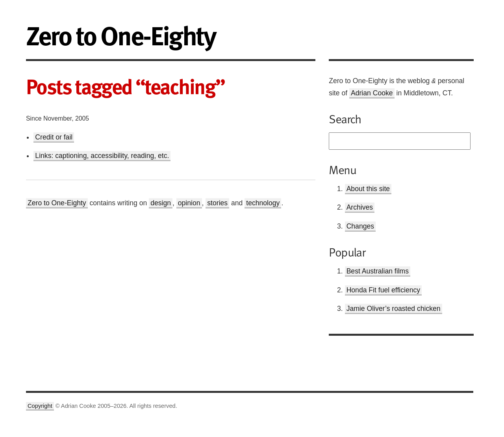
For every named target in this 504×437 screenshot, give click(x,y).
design (161, 203)
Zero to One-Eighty (57, 203)
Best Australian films (378, 271)
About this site (368, 189)
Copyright (40, 406)
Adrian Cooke (372, 93)
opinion (189, 203)
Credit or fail (54, 137)
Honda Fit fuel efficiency (383, 290)
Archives (360, 207)
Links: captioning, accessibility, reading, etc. (102, 156)
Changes (360, 226)
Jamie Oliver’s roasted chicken (394, 309)
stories (217, 203)
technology (263, 203)
